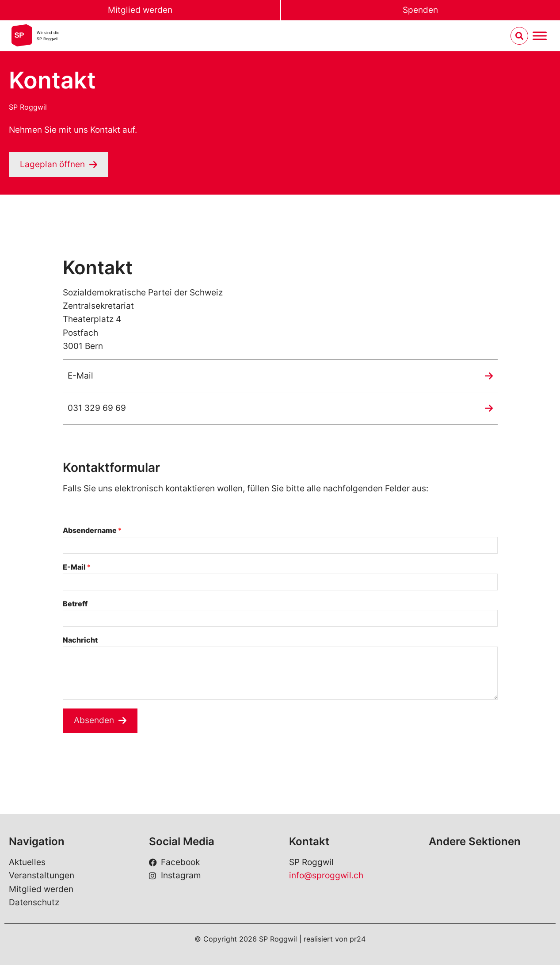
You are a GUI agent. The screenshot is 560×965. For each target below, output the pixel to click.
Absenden (94, 720)
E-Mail (80, 376)
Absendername (92, 530)
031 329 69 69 (97, 408)
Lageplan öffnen (52, 164)
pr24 (358, 939)
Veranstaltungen (42, 875)
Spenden (420, 10)
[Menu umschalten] (540, 36)
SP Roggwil (28, 107)
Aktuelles (27, 862)
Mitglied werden (140, 10)
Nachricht (80, 640)
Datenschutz (34, 902)
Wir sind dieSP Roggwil (48, 36)
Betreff (75, 604)
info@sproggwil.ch (326, 875)
